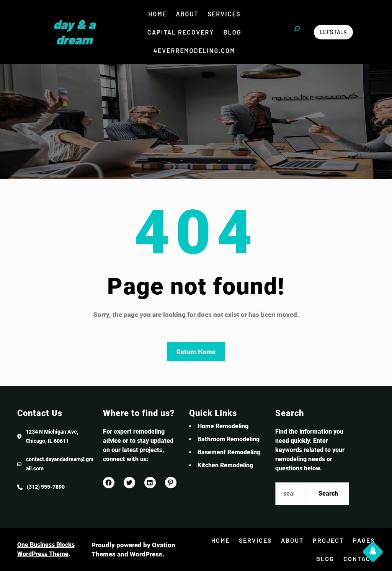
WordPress (146, 554)
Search (328, 494)
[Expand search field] (297, 32)
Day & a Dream (74, 32)
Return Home (196, 352)
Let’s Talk (333, 32)
